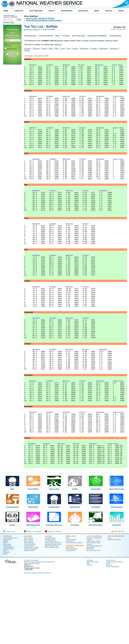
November (104, 48)
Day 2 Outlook (29, 606)
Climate (48, 603)
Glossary (89, 631)
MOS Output (70, 608)
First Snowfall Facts (51, 608)
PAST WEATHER (36, 11)
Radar (58, 36)
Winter (5, 617)
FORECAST (19, 11)
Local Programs (115, 36)
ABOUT (121, 11)
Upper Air (90, 611)
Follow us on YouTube (53, 598)
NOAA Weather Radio (33, 591)
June (63, 48)
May (57, 48)
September (84, 48)
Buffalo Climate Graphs (52, 614)
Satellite (75, 555)
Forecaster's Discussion (54, 591)
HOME (6, 11)
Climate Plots (117, 591)
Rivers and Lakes (79, 36)
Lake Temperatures (72, 615)
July (69, 48)
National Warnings (30, 611)
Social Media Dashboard (94, 612)
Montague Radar (54, 573)
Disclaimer (90, 627)
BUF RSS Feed (118, 598)
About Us (109, 631)
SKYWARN (90, 615)
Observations (70, 614)
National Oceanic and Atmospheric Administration (39, 628)
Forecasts (66, 36)
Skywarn (12, 591)
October (94, 48)
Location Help (9, 22)
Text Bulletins (96, 573)
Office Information (116, 603)
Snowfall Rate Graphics (31, 614)
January (27, 48)
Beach (5, 620)
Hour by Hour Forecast (117, 555)
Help (88, 630)
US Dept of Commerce (31, 627)
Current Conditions (46, 36)
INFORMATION (67, 11)
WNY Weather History (52, 612)
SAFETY (52, 11)
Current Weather (33, 555)
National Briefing (29, 609)
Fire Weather (75, 591)
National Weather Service (32, 630)
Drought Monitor (29, 612)
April (51, 48)
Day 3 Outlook (29, 608)
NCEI (60, 45)
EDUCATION (83, 11)
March (44, 48)
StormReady (90, 614)
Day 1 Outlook (29, 604)
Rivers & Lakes (54, 555)
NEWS (97, 11)
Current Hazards (30, 36)
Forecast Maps (96, 555)
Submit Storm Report (96, 591)
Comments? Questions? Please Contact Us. (38, 639)
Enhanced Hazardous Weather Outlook (31, 616)
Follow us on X (9, 598)
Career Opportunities (113, 633)
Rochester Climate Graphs (53, 611)
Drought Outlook (50, 606)
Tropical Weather (9, 614)
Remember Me (12, 49)
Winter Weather (33, 573)
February (36, 48)
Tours (109, 604)
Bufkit (68, 604)
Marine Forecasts (117, 573)
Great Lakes (7, 611)
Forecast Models (71, 606)
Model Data (71, 603)
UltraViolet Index (8, 615)
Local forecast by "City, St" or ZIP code (10, 16)
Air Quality (6, 619)
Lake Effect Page (50, 604)
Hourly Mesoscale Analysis (74, 609)
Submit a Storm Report (94, 608)
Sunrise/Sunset (70, 617)
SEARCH (109, 11)
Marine (5, 609)
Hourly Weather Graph (10, 604)
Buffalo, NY (37, 29)
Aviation (6, 608)
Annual (27, 50)
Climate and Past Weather (97, 36)
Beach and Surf (75, 573)
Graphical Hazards (12, 573)
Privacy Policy (12, 57)
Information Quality (92, 628)
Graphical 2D (7, 606)
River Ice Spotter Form (94, 617)
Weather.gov (28, 29)
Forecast (8, 603)
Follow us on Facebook (33, 598)
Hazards (28, 603)
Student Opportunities (114, 606)
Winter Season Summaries (53, 609)
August (75, 48)
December (114, 48)
